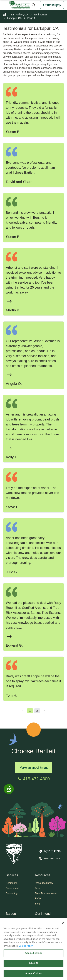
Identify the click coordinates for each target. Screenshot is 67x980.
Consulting (12, 893)
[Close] (63, 923)
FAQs (38, 898)
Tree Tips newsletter (46, 893)
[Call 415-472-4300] (33, 779)
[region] (33, 949)
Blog (38, 904)
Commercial (12, 888)
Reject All (33, 963)
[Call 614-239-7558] (49, 859)
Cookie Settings (34, 953)
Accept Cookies (33, 973)
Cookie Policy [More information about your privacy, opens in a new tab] (26, 946)
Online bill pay (52, 5)
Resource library (44, 883)
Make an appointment (33, 768)
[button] (50, 851)
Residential (12, 883)
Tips (37, 888)
